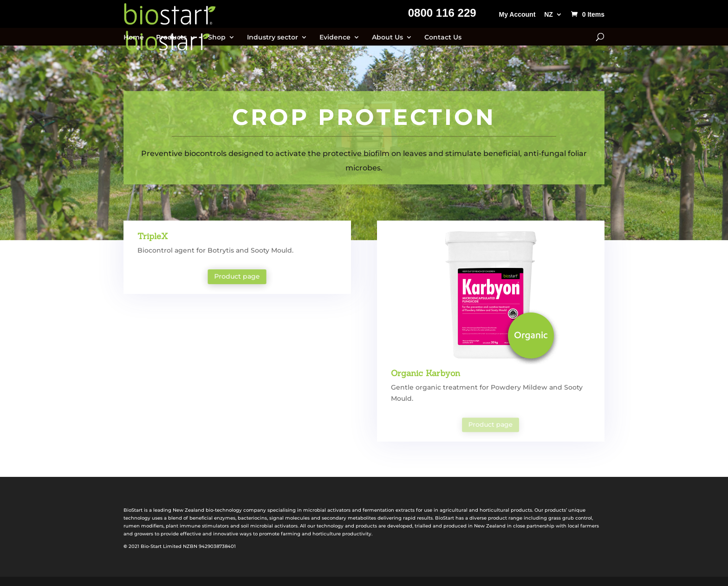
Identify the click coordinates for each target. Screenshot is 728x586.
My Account (517, 15)
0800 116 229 (442, 14)
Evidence (335, 38)
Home (134, 38)
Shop (217, 38)
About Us (387, 38)
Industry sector (273, 38)
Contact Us (443, 38)
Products (171, 38)
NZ (549, 15)
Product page (237, 277)
